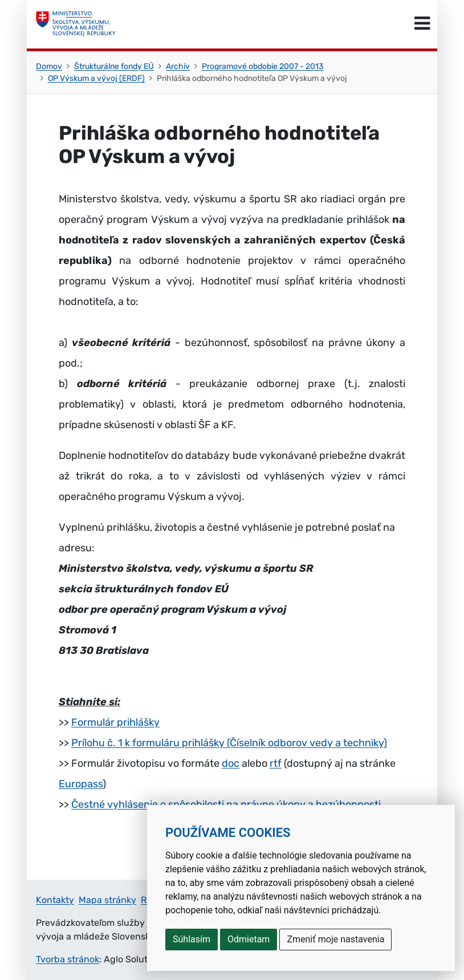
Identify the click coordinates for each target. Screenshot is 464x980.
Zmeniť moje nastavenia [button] (335, 939)
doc (231, 763)
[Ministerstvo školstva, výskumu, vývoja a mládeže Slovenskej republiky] (76, 24)
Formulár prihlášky (115, 722)
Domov (49, 66)
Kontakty (55, 900)
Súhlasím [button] (192, 939)
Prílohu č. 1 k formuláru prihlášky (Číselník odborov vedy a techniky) (229, 743)
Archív (178, 66)
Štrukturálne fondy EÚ (114, 66)
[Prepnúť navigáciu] (422, 24)
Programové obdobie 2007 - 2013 (262, 66)
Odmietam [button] (249, 939)
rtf (276, 763)
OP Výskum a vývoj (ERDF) (96, 78)
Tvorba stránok (68, 959)
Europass (81, 784)
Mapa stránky (107, 900)
